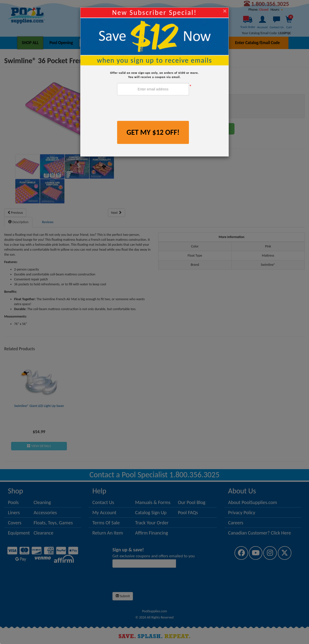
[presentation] (155, 109)
